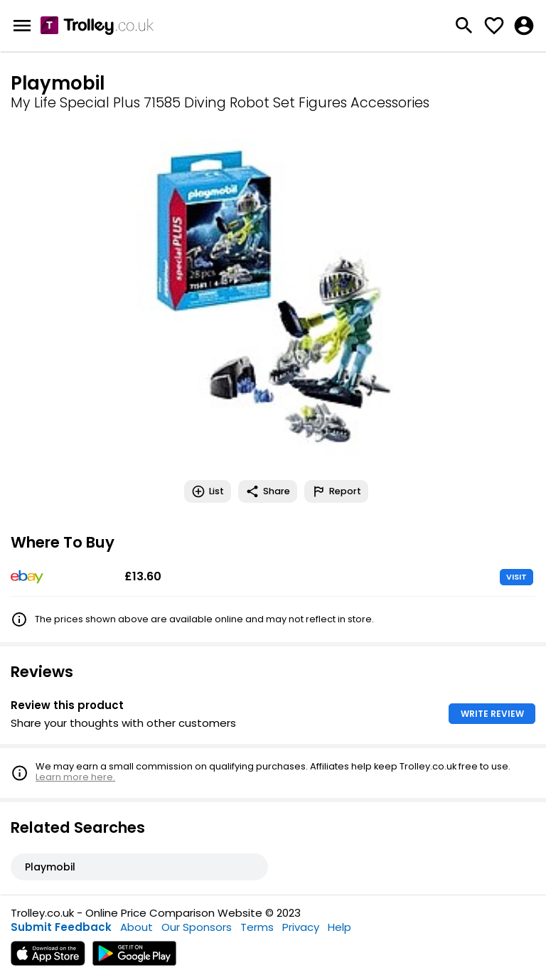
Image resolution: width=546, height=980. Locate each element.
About (136, 927)
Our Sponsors (197, 927)
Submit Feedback (61, 927)
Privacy (301, 927)
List (208, 491)
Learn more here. (75, 777)
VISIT (516, 577)
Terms (257, 927)
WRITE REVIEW (492, 714)
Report (336, 491)
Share (268, 491)
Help (339, 927)
